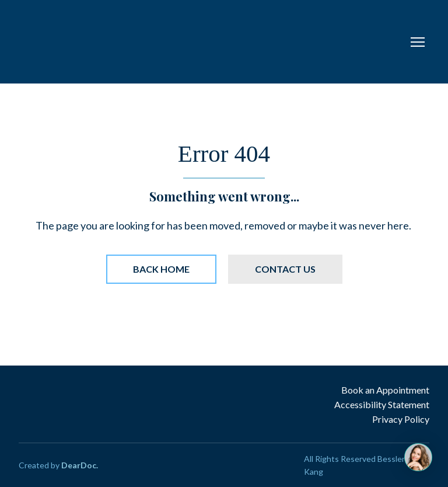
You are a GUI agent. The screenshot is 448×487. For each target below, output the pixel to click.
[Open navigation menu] (418, 42)
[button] (161, 269)
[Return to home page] (153, 42)
